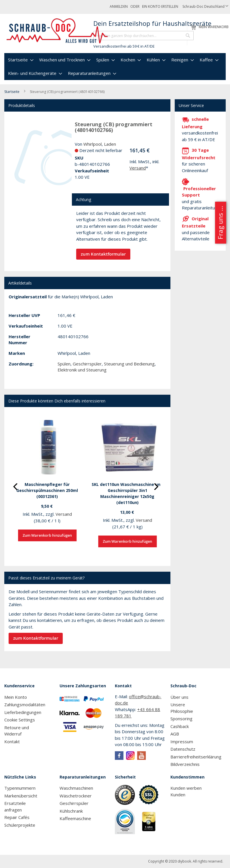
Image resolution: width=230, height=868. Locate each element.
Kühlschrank (71, 811)
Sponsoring (181, 719)
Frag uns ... (220, 223)
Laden (110, 144)
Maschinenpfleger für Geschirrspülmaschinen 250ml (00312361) (47, 490)
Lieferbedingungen (23, 712)
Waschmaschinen (76, 788)
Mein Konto (16, 697)
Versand (138, 168)
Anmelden (119, 6)
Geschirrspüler (87, 364)
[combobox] (143, 36)
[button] (205, 7)
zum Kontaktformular (103, 254)
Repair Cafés (17, 817)
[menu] (115, 67)
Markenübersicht (21, 796)
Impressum (182, 742)
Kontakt (12, 742)
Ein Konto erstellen (160, 6)
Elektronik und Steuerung (82, 370)
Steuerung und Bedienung (129, 364)
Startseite (12, 92)
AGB (175, 734)
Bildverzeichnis (185, 764)
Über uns (179, 697)
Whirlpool (93, 144)
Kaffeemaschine (75, 818)
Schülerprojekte (20, 825)
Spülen (64, 364)
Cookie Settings (20, 720)
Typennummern (20, 788)
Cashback (180, 726)
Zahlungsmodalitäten (25, 704)
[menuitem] (20, 60)
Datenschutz (183, 749)
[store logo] (57, 31)
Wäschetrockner (76, 796)
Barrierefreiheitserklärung (196, 757)
